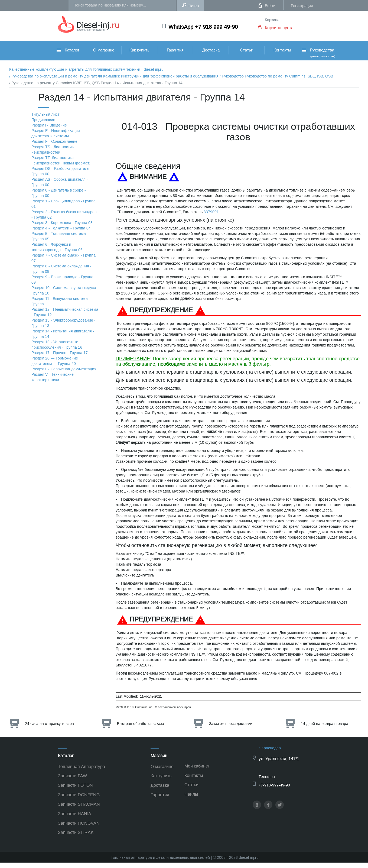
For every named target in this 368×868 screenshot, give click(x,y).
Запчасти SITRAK (76, 832)
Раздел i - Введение (49, 125)
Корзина (272, 20)
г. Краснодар (270, 748)
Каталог (68, 50)
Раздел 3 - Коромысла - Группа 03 (62, 223)
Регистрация (302, 6)
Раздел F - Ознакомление (54, 142)
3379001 (211, 212)
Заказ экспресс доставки (231, 724)
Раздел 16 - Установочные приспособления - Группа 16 (57, 345)
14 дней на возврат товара (325, 724)
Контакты (282, 50)
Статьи (247, 50)
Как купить (139, 50)
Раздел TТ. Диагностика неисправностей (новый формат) (61, 161)
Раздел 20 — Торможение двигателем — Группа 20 (55, 361)
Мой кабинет (197, 766)
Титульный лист (45, 114)
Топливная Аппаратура (82, 767)
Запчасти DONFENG (79, 795)
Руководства (318, 53)
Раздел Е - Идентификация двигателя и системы (56, 133)
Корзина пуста (279, 28)
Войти (270, 6)
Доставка (211, 50)
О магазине (104, 50)
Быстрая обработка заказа (141, 724)
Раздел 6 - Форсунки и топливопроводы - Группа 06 (57, 247)
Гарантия (175, 50)
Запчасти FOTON (75, 785)
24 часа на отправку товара (49, 724)
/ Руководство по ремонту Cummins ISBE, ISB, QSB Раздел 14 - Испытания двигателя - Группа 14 (96, 83)
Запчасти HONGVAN (79, 823)
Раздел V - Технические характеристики (53, 377)
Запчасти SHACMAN (79, 804)
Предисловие (43, 120)
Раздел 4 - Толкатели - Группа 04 (61, 228)
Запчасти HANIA (75, 814)
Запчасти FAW (72, 776)
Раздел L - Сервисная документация (64, 369)
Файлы (191, 794)
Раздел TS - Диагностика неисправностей (53, 150)
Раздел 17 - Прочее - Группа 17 (60, 353)
